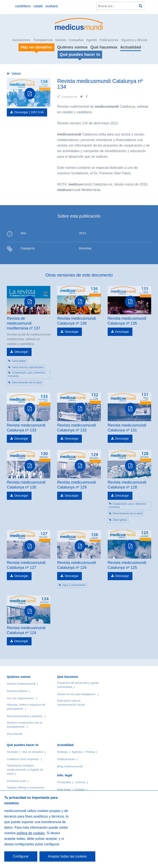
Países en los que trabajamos (76, 694)
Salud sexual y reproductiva (28, 367)
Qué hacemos (104, 47)
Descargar (21, 352)
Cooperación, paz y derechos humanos (27, 374)
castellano (23, 6)
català (38, 6)
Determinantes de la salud (27, 383)
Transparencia (43, 40)
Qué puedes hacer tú (23, 745)
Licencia (80, 782)
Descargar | (29, 112)
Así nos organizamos (20, 698)
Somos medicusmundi (21, 684)
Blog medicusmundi (70, 766)
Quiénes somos (72, 47)
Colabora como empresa (23, 759)
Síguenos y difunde (134, 40)
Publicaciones (109, 40)
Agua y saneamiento (74, 585)
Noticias (61, 40)
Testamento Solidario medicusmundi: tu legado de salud (25, 770)
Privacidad (64, 782)
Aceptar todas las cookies (67, 856)
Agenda (92, 40)
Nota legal (64, 789)
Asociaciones (21, 40)
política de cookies (31, 833)
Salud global (19, 361)
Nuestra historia (17, 691)
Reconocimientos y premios (25, 716)
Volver (16, 74)
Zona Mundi (14, 734)
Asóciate (12, 752)
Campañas (76, 40)
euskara (52, 6)
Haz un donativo (32, 752)
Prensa (90, 752)
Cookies (80, 789)
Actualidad (131, 47)
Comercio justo (17, 781)
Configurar (21, 856)
